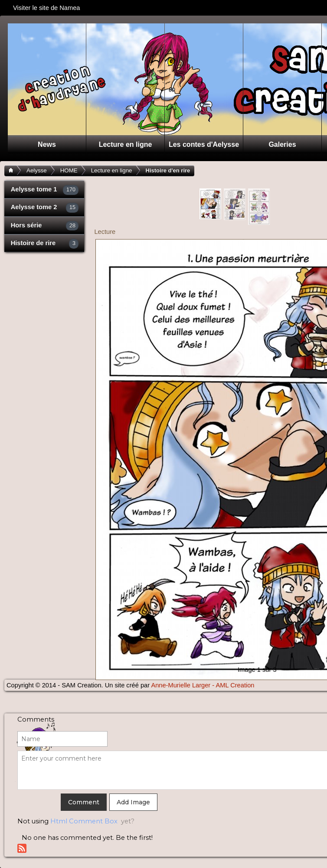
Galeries (282, 144)
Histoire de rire (45, 244)
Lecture (105, 232)
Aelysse (37, 170)
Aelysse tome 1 (45, 190)
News (47, 144)
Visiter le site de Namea (50, 8)
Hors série (45, 226)
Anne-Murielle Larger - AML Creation (203, 685)
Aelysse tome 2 (45, 208)
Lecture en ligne (126, 144)
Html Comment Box (84, 821)
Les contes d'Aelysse (204, 144)
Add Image (133, 802)
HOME (69, 170)
